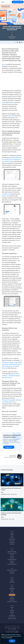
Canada (12, 581)
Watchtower (12, 542)
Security (12, 555)
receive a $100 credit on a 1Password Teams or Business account (11, 376)
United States (12, 582)
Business (11, 102)
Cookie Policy (9, 638)
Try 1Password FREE (18, 2)
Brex (3, 64)
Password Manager (12, 559)
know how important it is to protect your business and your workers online (12, 159)
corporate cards (6, 194)
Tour (12, 550)
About (12, 587)
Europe (12, 579)
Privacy (12, 556)
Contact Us (12, 573)
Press (12, 591)
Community (12, 572)
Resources (12, 561)
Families (12, 534)
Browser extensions (12, 619)
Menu (3, 2)
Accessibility (13, 629)
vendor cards (6, 196)
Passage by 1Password (12, 602)
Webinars (12, 563)
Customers (12, 558)
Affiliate (12, 590)
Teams (4, 102)
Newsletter (12, 598)
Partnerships (12, 588)
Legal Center (12, 600)
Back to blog (6, 6)
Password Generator (12, 551)
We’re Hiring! (12, 595)
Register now (9, 447)
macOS (12, 607)
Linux (12, 614)
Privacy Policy (14, 628)
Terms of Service (8, 628)
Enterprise (12, 541)
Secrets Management (12, 564)
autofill (13, 116)
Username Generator (12, 553)
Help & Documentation (12, 570)
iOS (12, 609)
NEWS (12, 32)
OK (12, 641)
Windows (12, 611)
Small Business (12, 539)
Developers (12, 544)
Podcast (12, 597)
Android (12, 612)
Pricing (12, 533)
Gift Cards (12, 593)
